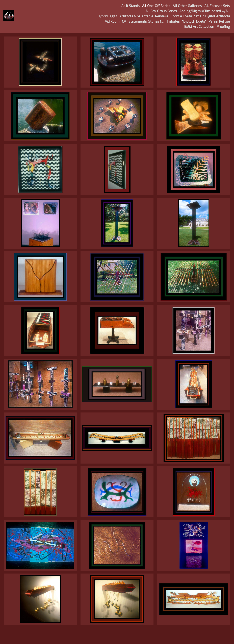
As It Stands (130, 6)
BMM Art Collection (199, 27)
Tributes (173, 22)
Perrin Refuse (219, 22)
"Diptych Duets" (194, 22)
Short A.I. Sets (181, 16)
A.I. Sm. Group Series (161, 11)
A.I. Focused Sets (217, 6)
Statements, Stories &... (146, 22)
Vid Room (112, 22)
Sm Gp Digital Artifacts (212, 16)
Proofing (223, 27)
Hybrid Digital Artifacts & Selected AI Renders (133, 16)
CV (124, 22)
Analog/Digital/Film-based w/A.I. (205, 11)
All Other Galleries (187, 6)
